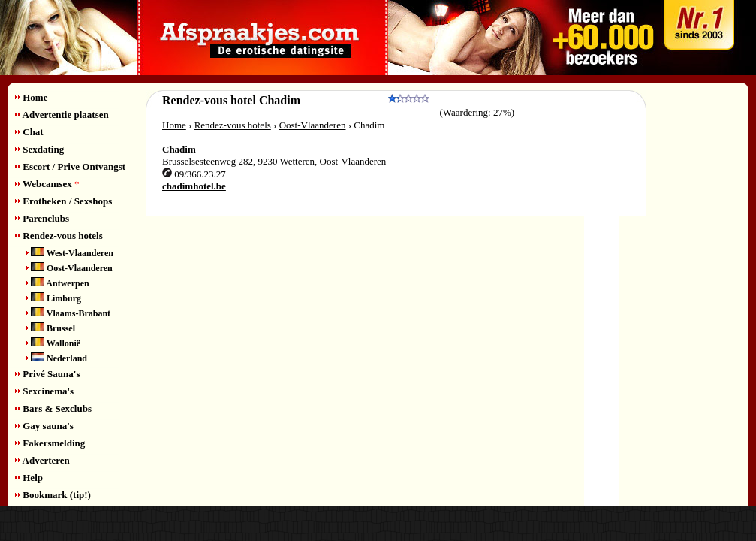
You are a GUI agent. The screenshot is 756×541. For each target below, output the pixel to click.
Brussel (51, 328)
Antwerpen (58, 283)
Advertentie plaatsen (62, 115)
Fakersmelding (50, 443)
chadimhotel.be (194, 186)
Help (29, 478)
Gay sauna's (44, 426)
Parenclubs (42, 218)
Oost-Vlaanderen (69, 268)
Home (31, 97)
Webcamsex (47, 184)
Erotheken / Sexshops (63, 201)
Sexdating (39, 149)
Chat (29, 132)
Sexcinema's (44, 391)
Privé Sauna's (47, 374)
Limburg (54, 298)
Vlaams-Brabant (68, 313)
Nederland (57, 358)
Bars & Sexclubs (53, 408)
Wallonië (53, 343)
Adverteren (42, 460)
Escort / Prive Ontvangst (70, 166)
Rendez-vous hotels (59, 236)
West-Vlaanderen (70, 253)
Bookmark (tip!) (53, 495)
